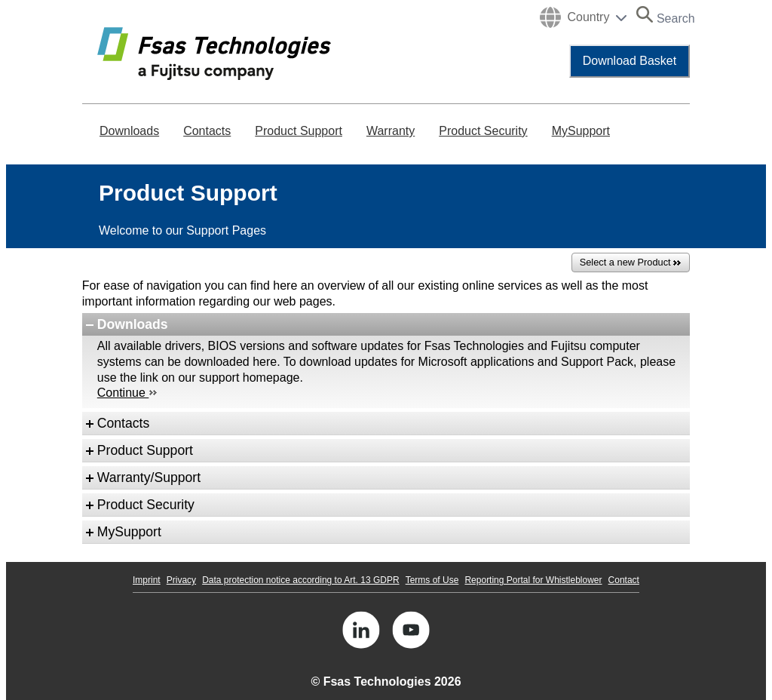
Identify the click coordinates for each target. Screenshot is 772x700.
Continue (127, 393)
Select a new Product (631, 263)
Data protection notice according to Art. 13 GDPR (300, 580)
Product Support (299, 131)
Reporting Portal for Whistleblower (533, 580)
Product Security (483, 131)
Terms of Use (432, 580)
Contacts (207, 131)
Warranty (391, 131)
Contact (624, 580)
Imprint (147, 580)
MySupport (581, 131)
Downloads (129, 131)
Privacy (181, 580)
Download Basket (630, 61)
